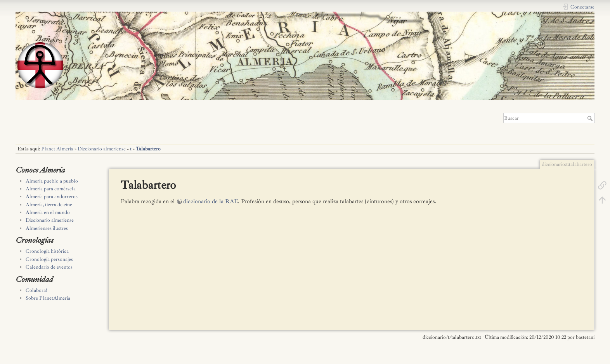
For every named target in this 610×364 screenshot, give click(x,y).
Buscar (591, 118)
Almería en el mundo (48, 212)
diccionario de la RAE (211, 201)
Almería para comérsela (51, 189)
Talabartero (148, 149)
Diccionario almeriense (102, 149)
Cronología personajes (49, 259)
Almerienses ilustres (47, 228)
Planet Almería (57, 149)
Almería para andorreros (52, 197)
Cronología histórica (47, 251)
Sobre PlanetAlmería (48, 298)
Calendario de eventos (49, 267)
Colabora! (36, 290)
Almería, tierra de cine (49, 205)
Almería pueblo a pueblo (52, 181)
